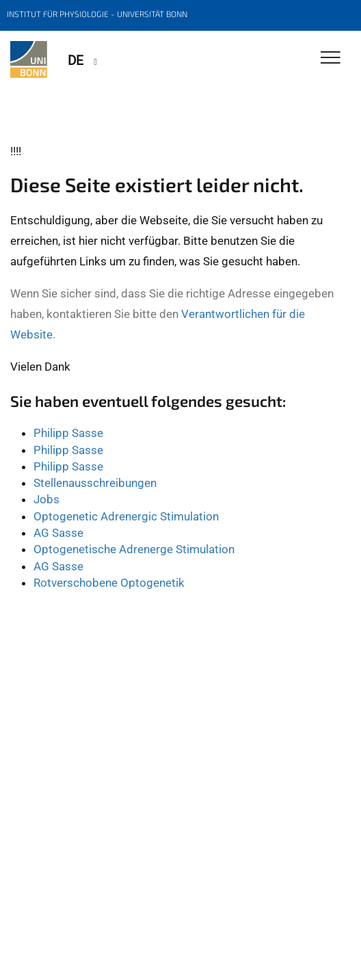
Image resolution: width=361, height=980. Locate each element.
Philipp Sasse (68, 433)
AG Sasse (58, 533)
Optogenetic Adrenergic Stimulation (126, 516)
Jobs (46, 499)
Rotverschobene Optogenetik (109, 583)
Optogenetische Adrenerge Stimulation (134, 549)
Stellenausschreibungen (95, 483)
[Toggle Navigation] (331, 58)
